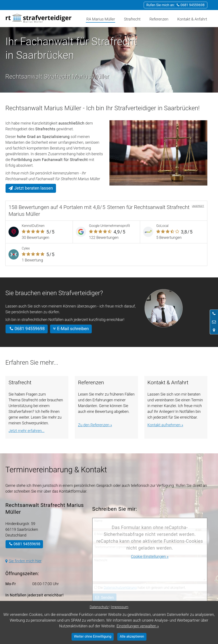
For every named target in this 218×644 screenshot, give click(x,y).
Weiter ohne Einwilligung (93, 636)
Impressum (120, 607)
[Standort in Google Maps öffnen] (214, 330)
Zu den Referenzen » (95, 425)
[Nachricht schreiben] (214, 322)
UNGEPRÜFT (198, 206)
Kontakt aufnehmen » (165, 425)
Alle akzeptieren (132, 636)
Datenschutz (99, 607)
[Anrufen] (214, 314)
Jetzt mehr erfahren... (27, 431)
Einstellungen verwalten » (138, 626)
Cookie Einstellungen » (150, 556)
